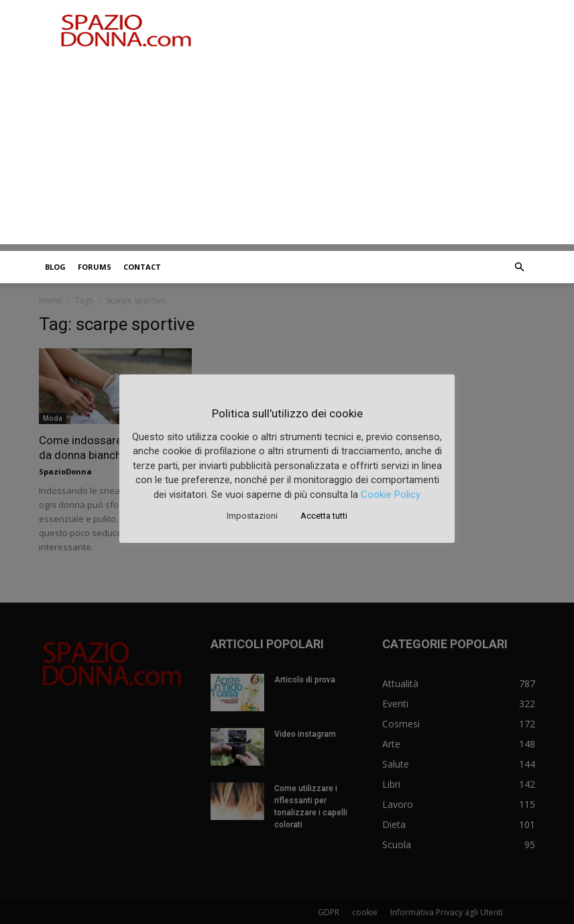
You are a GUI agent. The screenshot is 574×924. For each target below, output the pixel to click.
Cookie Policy (391, 495)
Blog (55, 267)
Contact (142, 267)
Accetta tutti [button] (324, 516)
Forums (95, 267)
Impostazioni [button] (252, 516)
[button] (519, 267)
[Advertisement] (287, 150)
